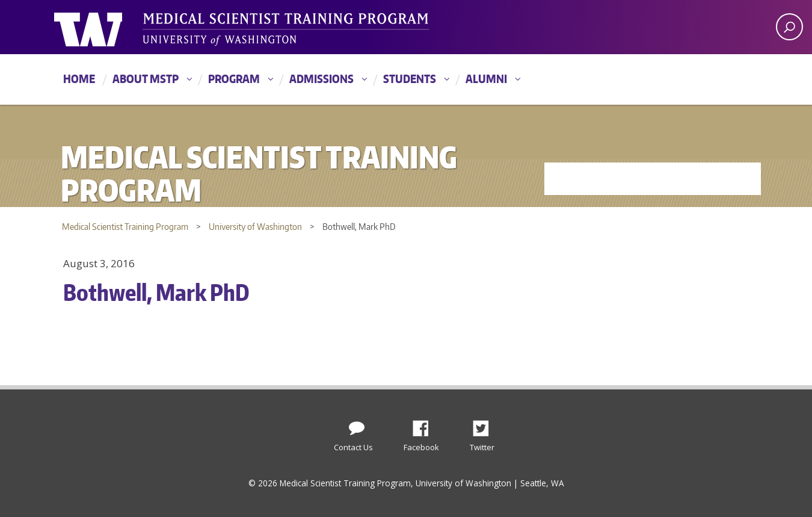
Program (234, 79)
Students (410, 79)
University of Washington (103, 27)
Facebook (425, 425)
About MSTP (146, 79)
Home (79, 79)
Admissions (321, 79)
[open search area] (789, 27)
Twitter (485, 425)
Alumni (486, 79)
